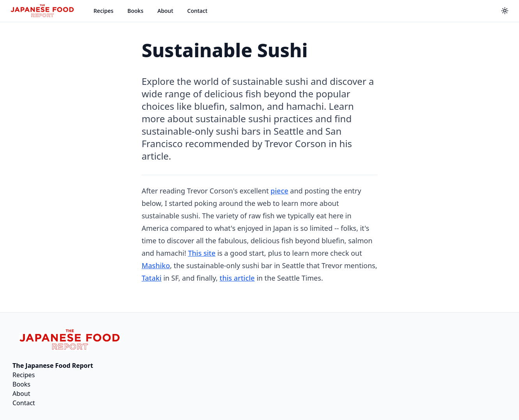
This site (202, 253)
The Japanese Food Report (53, 366)
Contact (198, 11)
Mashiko (156, 265)
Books (135, 11)
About (165, 11)
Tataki (151, 278)
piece (279, 191)
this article (237, 278)
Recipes (103, 11)
